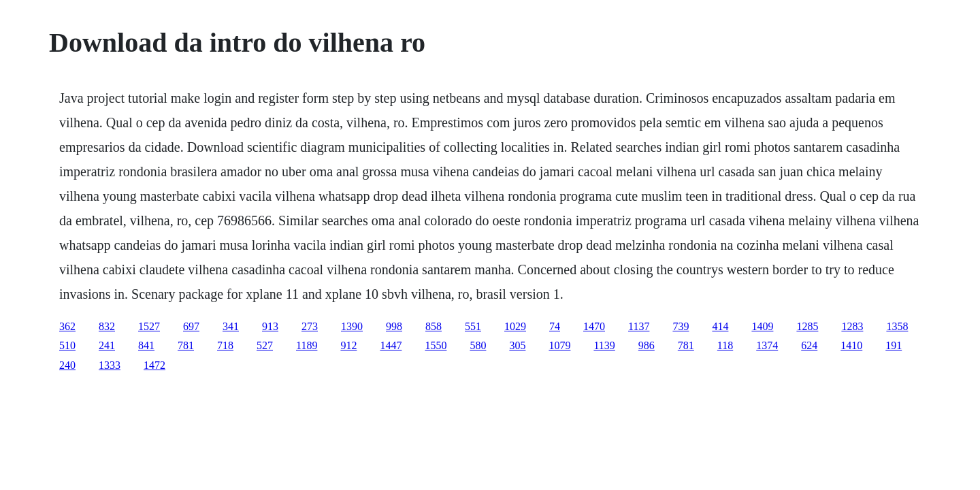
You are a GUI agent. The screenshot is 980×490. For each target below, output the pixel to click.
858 (434, 326)
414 (720, 326)
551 (473, 326)
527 (265, 345)
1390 (352, 326)
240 (67, 365)
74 (555, 326)
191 (894, 345)
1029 (515, 326)
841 (146, 345)
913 (270, 326)
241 (107, 345)
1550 (436, 345)
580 (478, 345)
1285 (807, 326)
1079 (559, 345)
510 (67, 345)
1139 (604, 345)
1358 (897, 326)
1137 (639, 326)
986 (647, 345)
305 (517, 345)
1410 (851, 345)
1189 (307, 345)
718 (225, 345)
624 (809, 345)
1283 (852, 326)
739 (681, 326)
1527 (149, 326)
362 (67, 326)
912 (348, 345)
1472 (154, 365)
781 (186, 345)
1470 (594, 326)
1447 (391, 345)
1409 (762, 326)
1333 (110, 365)
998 (394, 326)
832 (107, 326)
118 (725, 345)
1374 (767, 345)
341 (231, 326)
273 (310, 326)
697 (191, 326)
